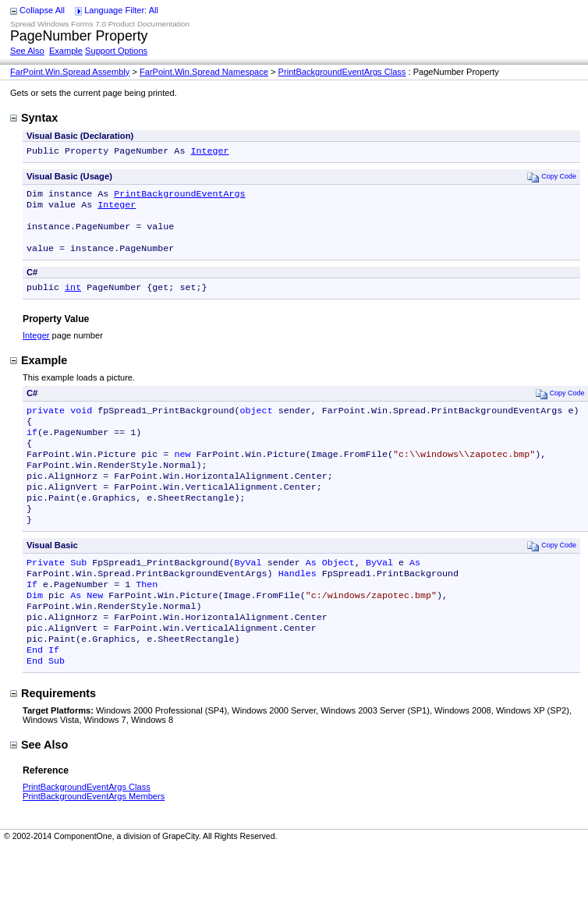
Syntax (34, 118)
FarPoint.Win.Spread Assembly (70, 72)
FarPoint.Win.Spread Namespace (204, 72)
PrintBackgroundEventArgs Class (342, 72)
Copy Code (552, 178)
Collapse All (42, 10)
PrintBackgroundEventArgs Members (94, 841)
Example (66, 51)
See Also (27, 51)
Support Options (116, 51)
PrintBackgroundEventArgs (179, 197)
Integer (209, 152)
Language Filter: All (121, 10)
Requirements (53, 738)
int (73, 299)
